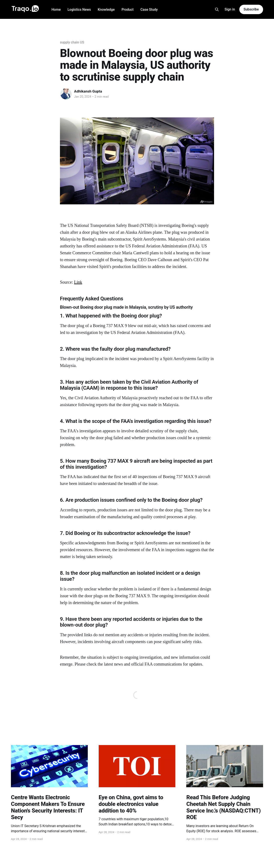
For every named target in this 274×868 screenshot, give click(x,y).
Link (78, 282)
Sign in (230, 9)
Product (128, 10)
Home (56, 10)
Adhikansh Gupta (88, 91)
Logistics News (79, 10)
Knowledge (106, 10)
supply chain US (72, 42)
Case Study (149, 10)
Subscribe (251, 9)
